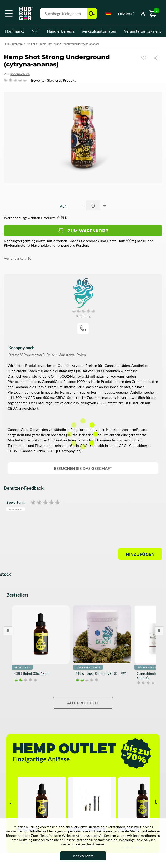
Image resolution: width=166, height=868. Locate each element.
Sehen (144, 58)
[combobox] (108, 14)
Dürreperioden (88, 667)
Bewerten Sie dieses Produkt (53, 80)
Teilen (158, 58)
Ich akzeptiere (83, 856)
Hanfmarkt (15, 31)
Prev (8, 631)
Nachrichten (148, 667)
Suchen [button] (92, 13)
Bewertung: (16, 502)
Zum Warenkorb (88, 231)
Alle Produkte (83, 703)
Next (159, 631)
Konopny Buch (20, 74)
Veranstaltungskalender (145, 31)
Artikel (31, 44)
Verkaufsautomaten (99, 31)
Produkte (22, 667)
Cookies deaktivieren (89, 844)
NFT (35, 31)
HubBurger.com (13, 44)
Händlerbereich (60, 31)
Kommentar (16, 509)
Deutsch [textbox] (108, 13)
